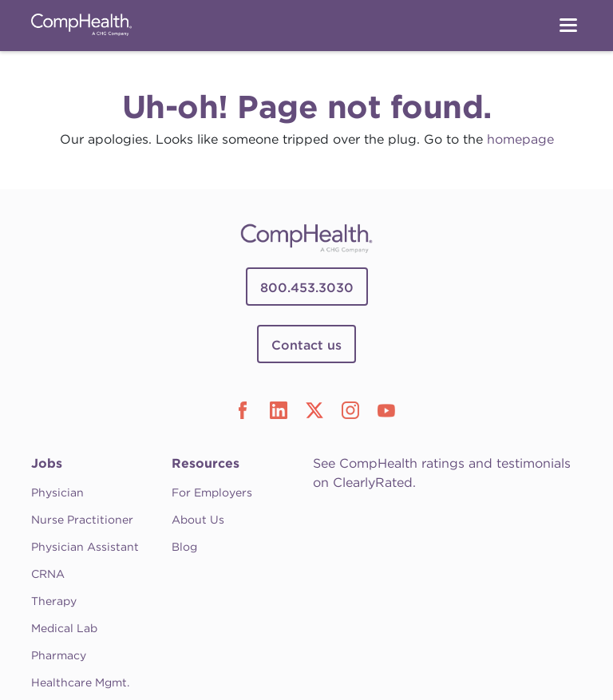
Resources (206, 463)
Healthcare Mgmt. (80, 682)
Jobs (47, 463)
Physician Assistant (85, 547)
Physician (57, 492)
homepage (520, 139)
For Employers (212, 492)
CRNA (48, 574)
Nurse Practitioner (82, 520)
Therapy (54, 601)
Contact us (306, 345)
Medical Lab (64, 628)
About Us (198, 520)
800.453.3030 (307, 288)
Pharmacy (59, 655)
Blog (184, 547)
